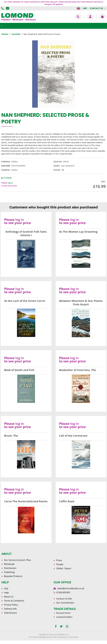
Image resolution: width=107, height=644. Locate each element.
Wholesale (9, 564)
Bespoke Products (13, 576)
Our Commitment (65, 603)
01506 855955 (3, 8)
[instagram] (67, 626)
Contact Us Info (64, 599)
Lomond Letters (64, 617)
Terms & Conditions (14, 601)
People (60, 564)
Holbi (55, 637)
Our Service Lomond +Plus (17, 560)
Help (6, 593)
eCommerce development (39, 637)
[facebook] (56, 626)
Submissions (10, 613)
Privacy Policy (11, 605)
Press (59, 560)
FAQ (6, 589)
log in (10, 183)
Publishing (9, 572)
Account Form (63, 613)
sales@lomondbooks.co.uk (71, 588)
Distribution (10, 568)
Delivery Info (10, 609)
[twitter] (61, 626)
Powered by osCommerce (68, 637)
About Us (9, 597)
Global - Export (64, 568)
